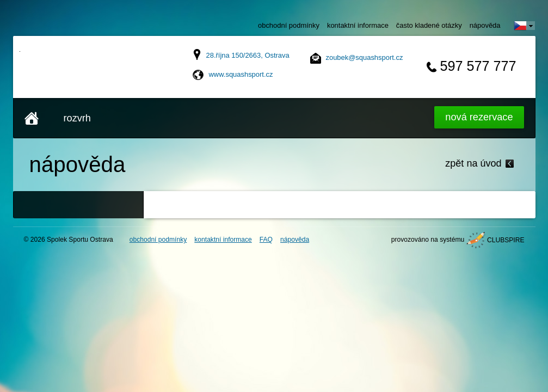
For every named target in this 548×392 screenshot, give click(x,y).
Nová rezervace (479, 117)
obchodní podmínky (289, 25)
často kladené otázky (429, 25)
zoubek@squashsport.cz (365, 57)
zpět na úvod (473, 163)
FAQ (266, 240)
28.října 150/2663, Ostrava (248, 55)
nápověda (485, 25)
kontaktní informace (358, 25)
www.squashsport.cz (241, 74)
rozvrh (77, 118)
